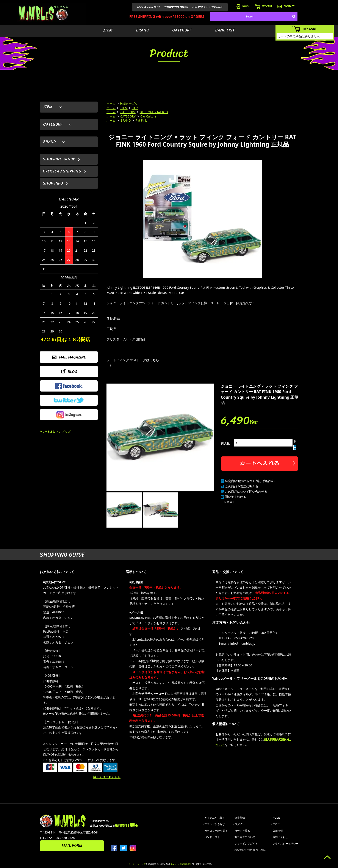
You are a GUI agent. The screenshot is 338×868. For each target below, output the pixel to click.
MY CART (264, 6)
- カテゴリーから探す (215, 831)
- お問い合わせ (279, 837)
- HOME (276, 818)
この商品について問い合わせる (246, 491)
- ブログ (276, 824)
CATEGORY (182, 30)
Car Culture (148, 116)
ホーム (111, 104)
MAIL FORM (72, 846)
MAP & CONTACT (149, 7)
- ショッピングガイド (245, 844)
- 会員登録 (239, 818)
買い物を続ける (236, 497)
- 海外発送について (244, 837)
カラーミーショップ (136, 864)
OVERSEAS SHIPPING (207, 7)
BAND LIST (225, 30)
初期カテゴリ (129, 104)
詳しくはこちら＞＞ (107, 777)
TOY (135, 108)
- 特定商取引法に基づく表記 (249, 850)
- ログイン (239, 824)
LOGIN (243, 6)
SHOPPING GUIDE (176, 7)
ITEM (108, 30)
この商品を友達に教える (242, 486)
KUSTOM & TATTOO (154, 112)
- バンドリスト (211, 837)
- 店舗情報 (277, 831)
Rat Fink (141, 120)
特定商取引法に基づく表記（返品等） (251, 481)
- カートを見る (242, 831)
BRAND (142, 30)
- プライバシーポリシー (285, 844)
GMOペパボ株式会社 (181, 864)
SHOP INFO (53, 183)
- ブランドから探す (214, 824)
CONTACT (286, 6)
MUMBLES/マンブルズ (55, 432)
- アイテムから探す (214, 818)
